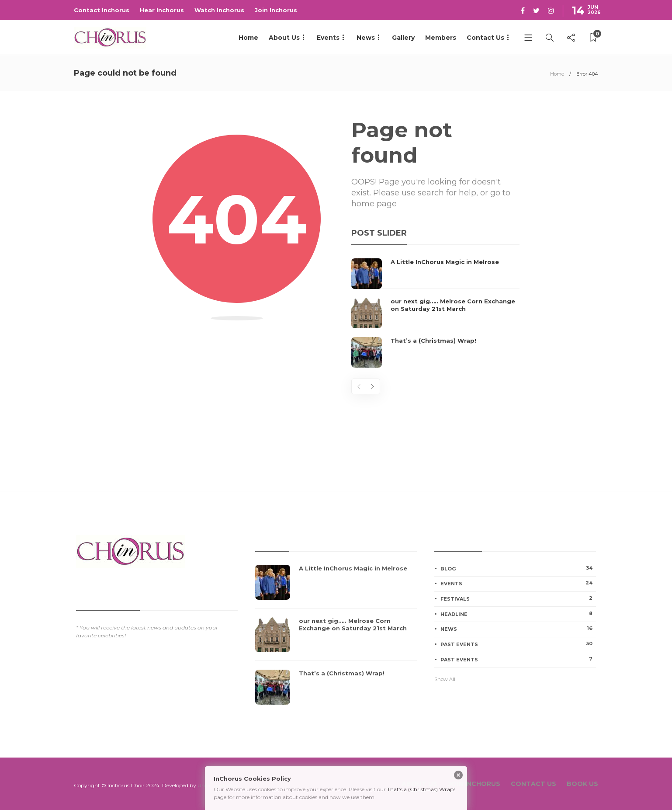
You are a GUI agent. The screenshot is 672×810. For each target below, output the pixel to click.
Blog (518, 568)
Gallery (403, 38)
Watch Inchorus (219, 10)
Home (248, 38)
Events (328, 38)
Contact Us (485, 38)
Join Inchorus (276, 10)
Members (441, 38)
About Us (284, 38)
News (366, 38)
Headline (518, 614)
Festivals (518, 598)
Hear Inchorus (162, 10)
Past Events (518, 644)
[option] (435, 313)
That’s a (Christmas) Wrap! (421, 789)
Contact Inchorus (102, 10)
